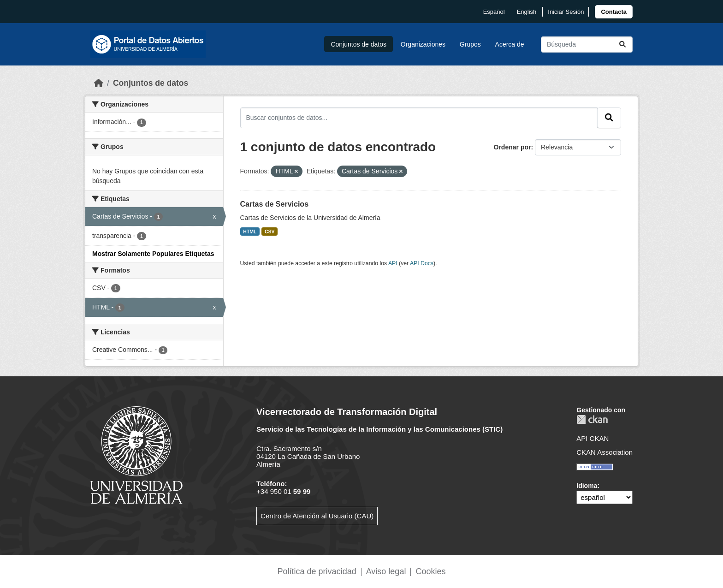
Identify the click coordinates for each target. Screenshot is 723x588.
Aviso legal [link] (386, 571)
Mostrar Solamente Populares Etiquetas (153, 254)
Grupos (470, 44)
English (527, 12)
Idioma (587, 486)
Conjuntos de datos (359, 44)
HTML (250, 232)
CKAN (592, 419)
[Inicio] (99, 83)
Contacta (614, 12)
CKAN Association (604, 452)
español (494, 12)
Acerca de (510, 44)
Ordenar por (513, 147)
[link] (614, 12)
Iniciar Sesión (566, 12)
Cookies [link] (430, 571)
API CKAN (593, 438)
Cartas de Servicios (275, 204)
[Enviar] (622, 45)
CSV (270, 232)
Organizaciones (423, 44)
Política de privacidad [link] (317, 571)
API (393, 263)
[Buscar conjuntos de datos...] (587, 45)
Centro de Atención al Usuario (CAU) (317, 516)
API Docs (422, 263)
